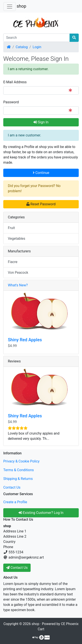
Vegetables (17, 239)
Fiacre (13, 262)
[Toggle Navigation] (10, 7)
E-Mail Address (15, 82)
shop (21, 6)
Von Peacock (18, 273)
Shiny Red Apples (25, 340)
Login (37, 47)
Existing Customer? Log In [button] (41, 513)
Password (11, 102)
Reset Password (41, 204)
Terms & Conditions (19, 470)
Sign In (41, 122)
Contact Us (12, 487)
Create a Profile (15, 502)
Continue (41, 173)
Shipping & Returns (18, 479)
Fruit (11, 228)
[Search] (37, 38)
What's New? (18, 285)
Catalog (22, 47)
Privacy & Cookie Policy (21, 461)
